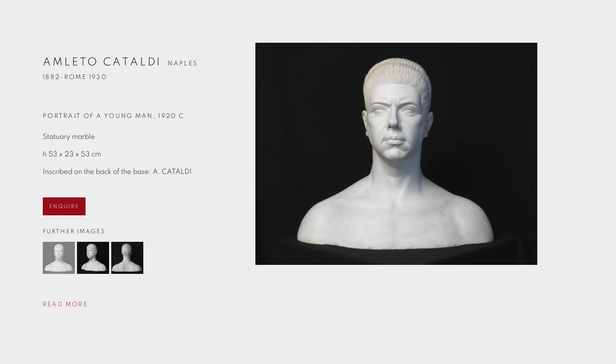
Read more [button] (65, 304)
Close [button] (597, 19)
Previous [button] (18, 182)
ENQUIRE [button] (64, 207)
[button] (59, 258)
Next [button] (598, 182)
